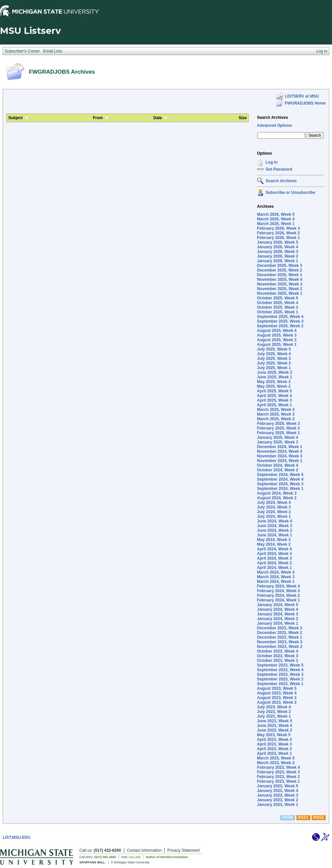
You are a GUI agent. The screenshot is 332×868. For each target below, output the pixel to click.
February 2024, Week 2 (278, 595)
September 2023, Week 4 (280, 670)
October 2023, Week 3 (278, 656)
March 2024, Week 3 (276, 577)
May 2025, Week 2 (274, 386)
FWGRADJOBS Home (305, 103)
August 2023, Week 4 (277, 693)
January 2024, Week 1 (278, 623)
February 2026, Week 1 (278, 238)
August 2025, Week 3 (277, 335)
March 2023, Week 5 (276, 758)
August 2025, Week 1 (277, 345)
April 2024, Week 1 (274, 568)
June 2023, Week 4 (275, 726)
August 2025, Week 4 (277, 331)
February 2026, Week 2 (278, 233)
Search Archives (273, 118)
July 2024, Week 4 (274, 503)
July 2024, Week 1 (274, 516)
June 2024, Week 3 (275, 526)
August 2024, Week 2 (277, 498)
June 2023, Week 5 (275, 721)
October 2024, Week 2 (278, 470)
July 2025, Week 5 (274, 349)
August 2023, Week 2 (277, 702)
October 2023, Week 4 (278, 651)
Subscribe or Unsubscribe (290, 193)
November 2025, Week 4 (280, 279)
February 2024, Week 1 (278, 600)
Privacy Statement (183, 850)
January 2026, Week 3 (278, 252)
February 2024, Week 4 (278, 586)
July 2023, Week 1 (274, 716)
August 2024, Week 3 (277, 493)
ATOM (287, 818)
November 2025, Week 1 (280, 293)
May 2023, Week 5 (274, 735)
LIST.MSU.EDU (16, 837)
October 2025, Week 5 (278, 298)
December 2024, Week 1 (280, 447)
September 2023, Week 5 (280, 665)
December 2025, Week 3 (280, 266)
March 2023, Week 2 (276, 763)
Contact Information (144, 850)
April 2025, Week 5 (274, 391)
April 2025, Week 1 (274, 405)
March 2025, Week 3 (276, 414)
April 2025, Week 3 (274, 400)
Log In (272, 162)
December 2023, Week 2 (280, 633)
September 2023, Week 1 (280, 684)
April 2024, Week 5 (274, 549)
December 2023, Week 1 (280, 637)
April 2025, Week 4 (274, 396)
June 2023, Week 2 (275, 730)
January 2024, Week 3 (278, 614)
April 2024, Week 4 (274, 554)
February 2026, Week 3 (278, 228)
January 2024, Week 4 (278, 609)
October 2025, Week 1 (278, 312)
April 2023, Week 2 (274, 749)
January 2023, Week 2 (278, 800)
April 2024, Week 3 (274, 558)
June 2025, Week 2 (275, 372)
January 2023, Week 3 (278, 795)
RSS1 (303, 818)
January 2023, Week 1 (278, 805)
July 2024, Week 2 (274, 512)
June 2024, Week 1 (275, 535)
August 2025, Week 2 (277, 340)
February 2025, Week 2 (278, 428)
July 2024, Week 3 (274, 507)
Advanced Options (275, 125)
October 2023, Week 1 (278, 661)
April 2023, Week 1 (274, 753)
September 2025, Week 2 (280, 326)
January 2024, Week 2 (278, 619)
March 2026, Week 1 (276, 224)
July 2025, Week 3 (274, 358)
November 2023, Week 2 (280, 647)
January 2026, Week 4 (278, 247)
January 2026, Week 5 (278, 242)
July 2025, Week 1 (274, 368)
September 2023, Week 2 (280, 679)
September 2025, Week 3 (280, 321)
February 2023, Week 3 (278, 772)
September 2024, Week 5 (280, 475)
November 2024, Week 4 (280, 451)
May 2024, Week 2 (274, 544)
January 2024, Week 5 (278, 605)
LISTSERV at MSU (302, 96)
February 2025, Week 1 (278, 433)
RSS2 (319, 818)
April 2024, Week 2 (274, 563)
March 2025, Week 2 (276, 419)
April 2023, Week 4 (274, 740)
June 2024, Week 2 (275, 530)
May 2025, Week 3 (274, 382)
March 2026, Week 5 (276, 214)
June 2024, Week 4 (275, 521)
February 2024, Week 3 (278, 591)
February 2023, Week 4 (278, 767)
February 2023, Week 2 (278, 777)
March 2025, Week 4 (276, 410)
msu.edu (135, 857)
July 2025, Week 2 (274, 363)
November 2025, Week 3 (280, 284)
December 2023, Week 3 (280, 628)
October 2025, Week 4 (278, 303)
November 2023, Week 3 (280, 642)
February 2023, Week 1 (278, 781)
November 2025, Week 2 (280, 289)
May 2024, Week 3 (274, 540)
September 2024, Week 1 (280, 489)
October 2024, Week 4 (278, 465)
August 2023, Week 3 (277, 698)
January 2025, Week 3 (278, 442)
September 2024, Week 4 (280, 479)
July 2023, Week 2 (274, 712)
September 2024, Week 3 (280, 484)
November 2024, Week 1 (280, 461)
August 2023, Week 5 (277, 688)
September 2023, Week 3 (280, 674)
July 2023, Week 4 (274, 707)
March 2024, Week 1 (276, 582)
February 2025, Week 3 (278, 424)
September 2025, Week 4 (280, 317)
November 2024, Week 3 (280, 456)
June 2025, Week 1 (275, 377)
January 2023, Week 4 (278, 791)
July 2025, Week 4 (274, 354)
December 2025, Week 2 (280, 270)
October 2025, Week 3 (278, 307)
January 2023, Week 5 (278, 786)
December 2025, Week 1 (280, 275)
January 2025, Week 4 (278, 437)
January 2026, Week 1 (278, 261)
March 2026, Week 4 (276, 219)
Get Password (279, 169)
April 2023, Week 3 (274, 744)
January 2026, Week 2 (278, 256)
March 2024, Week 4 (276, 572)
